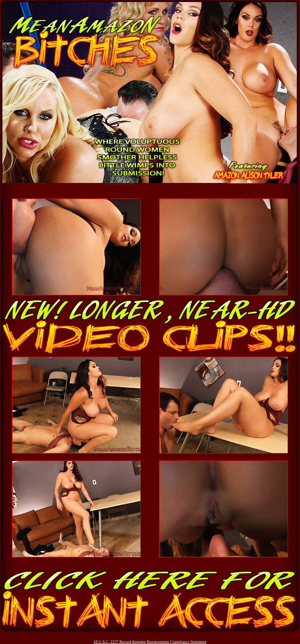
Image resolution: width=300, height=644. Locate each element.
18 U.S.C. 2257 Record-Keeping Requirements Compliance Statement (150, 642)
